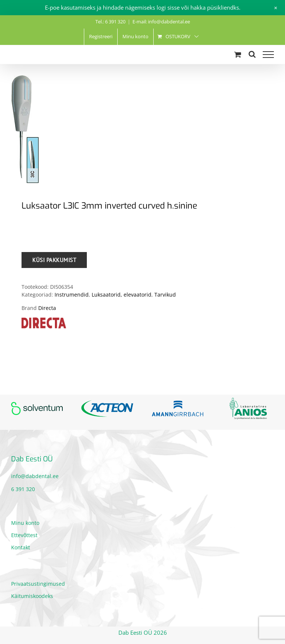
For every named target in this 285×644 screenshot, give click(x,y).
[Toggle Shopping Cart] (238, 54)
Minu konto (25, 523)
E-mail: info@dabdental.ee (161, 22)
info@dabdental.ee (35, 476)
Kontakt (21, 547)
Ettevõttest (24, 535)
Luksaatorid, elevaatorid (122, 295)
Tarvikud (165, 295)
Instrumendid (72, 295)
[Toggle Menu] (268, 55)
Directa (47, 308)
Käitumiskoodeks (32, 596)
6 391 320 (23, 489)
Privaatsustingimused (38, 584)
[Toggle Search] (252, 54)
